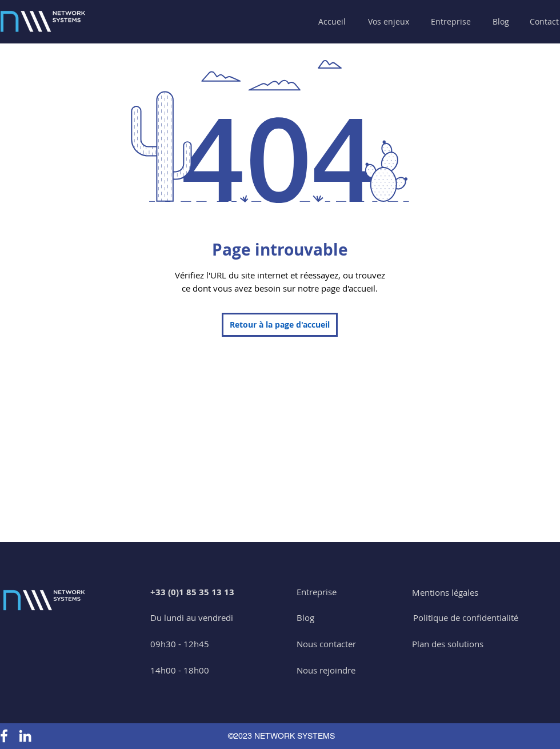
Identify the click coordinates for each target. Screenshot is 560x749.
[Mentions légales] (445, 593)
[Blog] (501, 22)
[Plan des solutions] (448, 644)
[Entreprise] (317, 592)
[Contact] (544, 21)
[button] (390, 22)
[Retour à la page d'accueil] (280, 325)
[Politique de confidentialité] (465, 618)
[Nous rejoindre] (326, 670)
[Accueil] (333, 21)
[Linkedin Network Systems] (25, 736)
